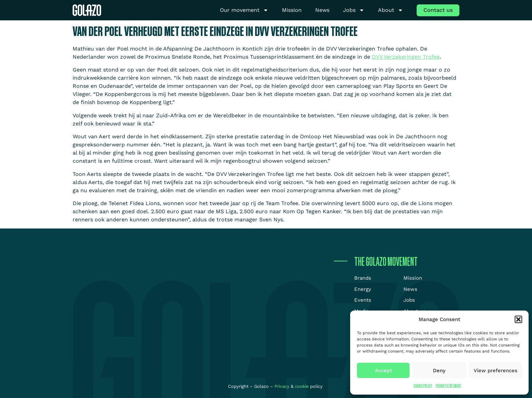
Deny (439, 371)
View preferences (496, 371)
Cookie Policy (423, 386)
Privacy (283, 386)
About (391, 10)
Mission (292, 10)
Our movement (244, 10)
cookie (302, 386)
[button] (518, 319)
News (322, 10)
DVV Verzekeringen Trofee (406, 57)
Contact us (438, 10)
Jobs (354, 10)
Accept (383, 371)
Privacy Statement (449, 386)
